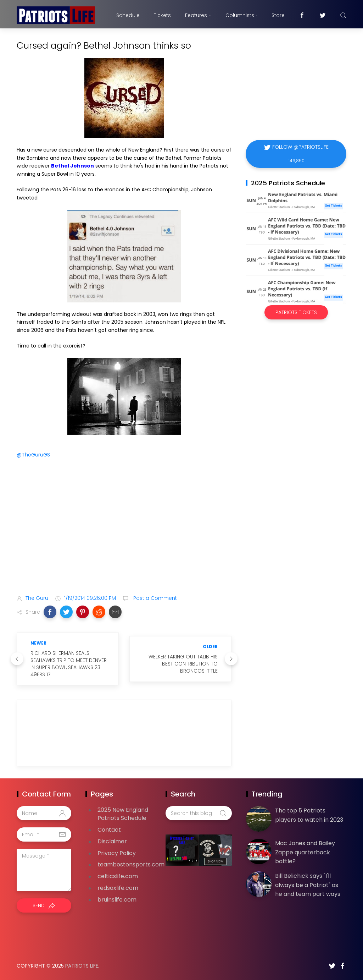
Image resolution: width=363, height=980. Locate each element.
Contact (109, 830)
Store (278, 15)
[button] (50, 612)
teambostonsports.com (131, 864)
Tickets (162, 15)
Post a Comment (154, 598)
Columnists (241, 15)
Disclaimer (112, 841)
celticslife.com (118, 876)
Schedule (128, 15)
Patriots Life (82, 966)
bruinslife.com (117, 900)
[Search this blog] (199, 813)
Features (198, 15)
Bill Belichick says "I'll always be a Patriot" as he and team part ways (308, 885)
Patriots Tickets (296, 312)
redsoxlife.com (118, 888)
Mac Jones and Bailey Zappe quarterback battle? (305, 852)
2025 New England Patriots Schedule (123, 814)
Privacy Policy (117, 853)
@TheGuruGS (33, 455)
